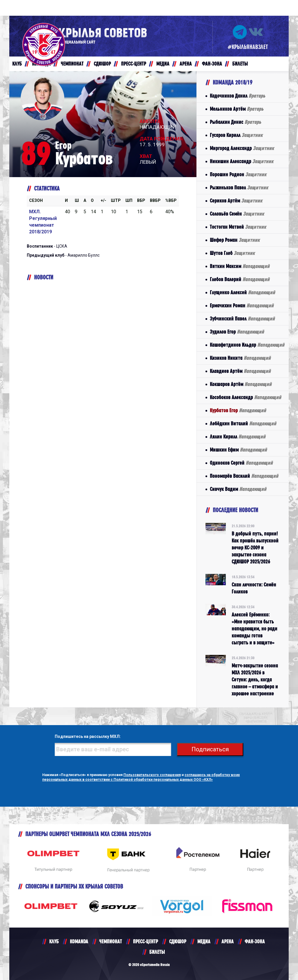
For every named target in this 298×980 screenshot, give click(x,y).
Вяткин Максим (240, 266)
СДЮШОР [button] (102, 64)
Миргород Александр (242, 148)
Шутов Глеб (232, 253)
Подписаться (210, 749)
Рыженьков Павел (239, 187)
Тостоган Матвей (238, 227)
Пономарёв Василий (244, 476)
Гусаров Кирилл (236, 135)
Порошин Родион (238, 174)
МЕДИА (204, 941)
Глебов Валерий (240, 279)
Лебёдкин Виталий (243, 423)
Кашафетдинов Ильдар (247, 345)
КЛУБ (54, 941)
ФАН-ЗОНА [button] (212, 64)
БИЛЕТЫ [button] (240, 64)
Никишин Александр (242, 161)
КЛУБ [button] (17, 64)
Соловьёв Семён (237, 214)
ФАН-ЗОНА (255, 941)
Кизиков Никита (240, 358)
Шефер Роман (235, 240)
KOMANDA (79, 941)
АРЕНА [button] (186, 64)
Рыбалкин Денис (235, 122)
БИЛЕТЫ (157, 952)
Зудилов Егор (237, 332)
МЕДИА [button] (163, 64)
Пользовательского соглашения (152, 775)
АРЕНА (228, 941)
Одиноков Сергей (241, 463)
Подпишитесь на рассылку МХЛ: (88, 736)
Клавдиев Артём (240, 371)
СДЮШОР (178, 941)
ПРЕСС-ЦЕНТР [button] (134, 64)
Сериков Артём (236, 201)
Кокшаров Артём (241, 384)
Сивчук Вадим (238, 489)
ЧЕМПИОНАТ (111, 941)
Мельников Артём (237, 109)
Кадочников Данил (237, 96)
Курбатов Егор (238, 410)
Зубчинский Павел (242, 319)
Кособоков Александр (245, 397)
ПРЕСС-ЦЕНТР (146, 941)
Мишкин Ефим (238, 450)
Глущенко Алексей (242, 292)
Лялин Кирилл (238, 437)
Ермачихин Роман (242, 305)
